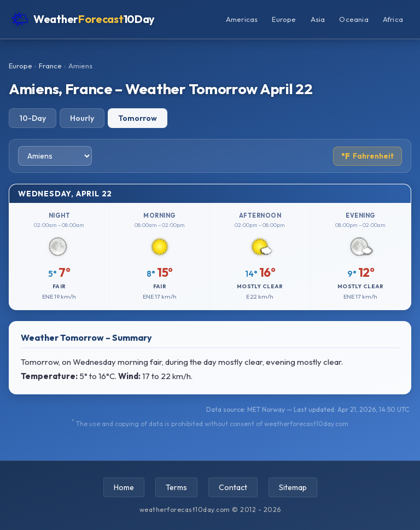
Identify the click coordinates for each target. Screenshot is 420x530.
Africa (393, 19)
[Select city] (55, 156)
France (50, 66)
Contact (233, 487)
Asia (318, 19)
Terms (176, 487)
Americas (242, 19)
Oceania (354, 19)
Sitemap (293, 487)
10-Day (33, 118)
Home (124, 487)
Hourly (82, 118)
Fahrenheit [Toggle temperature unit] (367, 156)
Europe (284, 19)
